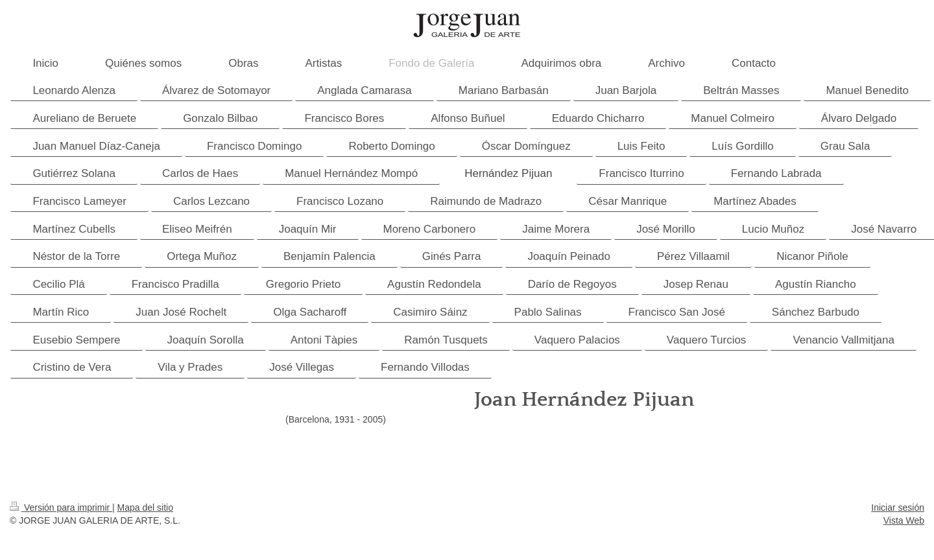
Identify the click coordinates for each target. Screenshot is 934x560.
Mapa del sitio (145, 507)
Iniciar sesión (898, 507)
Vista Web (904, 520)
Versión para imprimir (61, 507)
